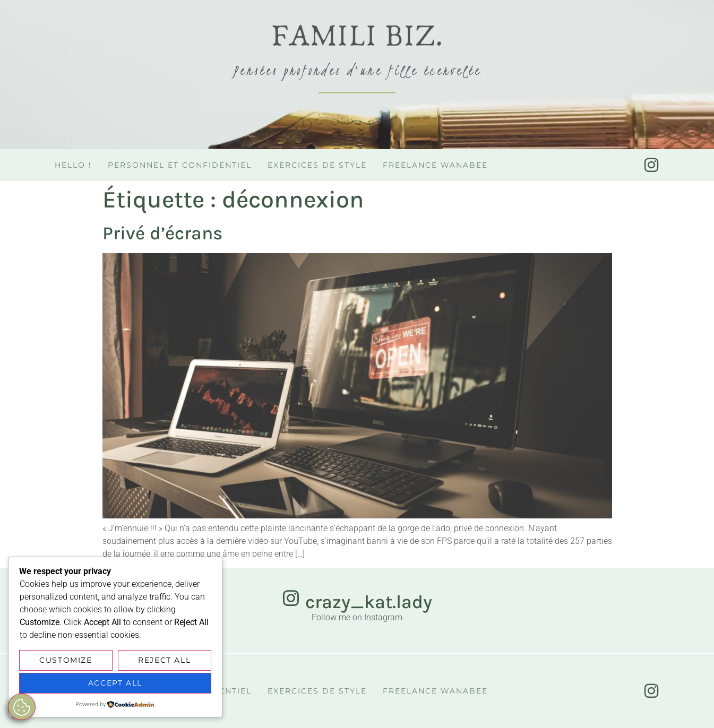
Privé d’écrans (162, 233)
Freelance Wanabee (435, 165)
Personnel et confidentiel (180, 165)
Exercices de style (317, 165)
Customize (66, 661)
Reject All (164, 661)
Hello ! (73, 165)
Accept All (115, 683)
